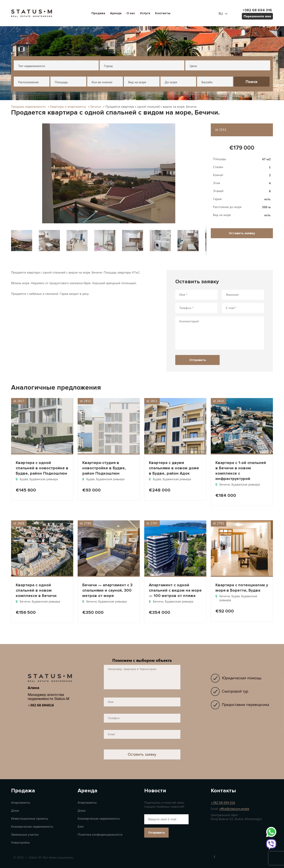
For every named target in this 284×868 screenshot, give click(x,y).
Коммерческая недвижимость (32, 827)
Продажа (98, 13)
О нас (131, 13)
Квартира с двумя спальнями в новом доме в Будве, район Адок (174, 468)
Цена (193, 66)
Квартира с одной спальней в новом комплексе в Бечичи (36, 590)
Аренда (116, 13)
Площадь (61, 82)
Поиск (252, 82)
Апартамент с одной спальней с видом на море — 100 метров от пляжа (175, 590)
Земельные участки (25, 835)
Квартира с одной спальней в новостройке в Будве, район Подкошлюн (42, 468)
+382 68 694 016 (223, 803)
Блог (81, 827)
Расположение (28, 82)
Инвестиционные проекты (30, 819)
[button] (109, 173)
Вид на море (137, 82)
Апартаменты (21, 803)
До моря (171, 82)
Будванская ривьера (44, 479)
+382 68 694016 (41, 705)
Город (108, 66)
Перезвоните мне (257, 16)
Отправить (157, 833)
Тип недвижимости (32, 66)
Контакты (163, 13)
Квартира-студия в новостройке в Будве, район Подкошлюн (104, 468)
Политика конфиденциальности (100, 835)
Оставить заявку (242, 233)
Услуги (145, 13)
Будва (24, 479)
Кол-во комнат (102, 82)
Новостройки (20, 843)
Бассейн (207, 82)
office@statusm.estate (234, 809)
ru (221, 14)
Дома (15, 811)
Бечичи (225, 485)
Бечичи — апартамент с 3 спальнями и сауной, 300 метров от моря (107, 590)
